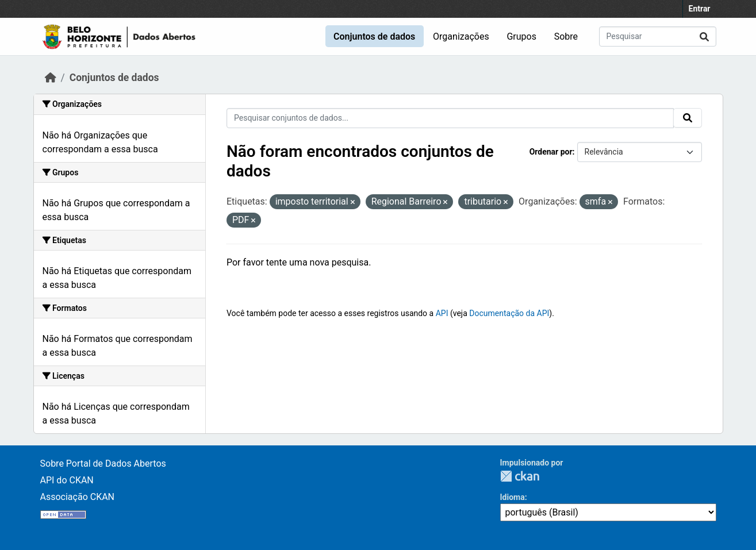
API (442, 313)
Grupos (521, 36)
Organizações (461, 36)
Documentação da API (509, 313)
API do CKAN (67, 480)
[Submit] (704, 36)
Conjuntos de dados (374, 36)
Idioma (513, 497)
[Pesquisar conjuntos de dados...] (658, 36)
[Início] (51, 78)
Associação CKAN (78, 497)
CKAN (520, 476)
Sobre (566, 36)
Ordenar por (551, 152)
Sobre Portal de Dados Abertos (103, 464)
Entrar (700, 9)
